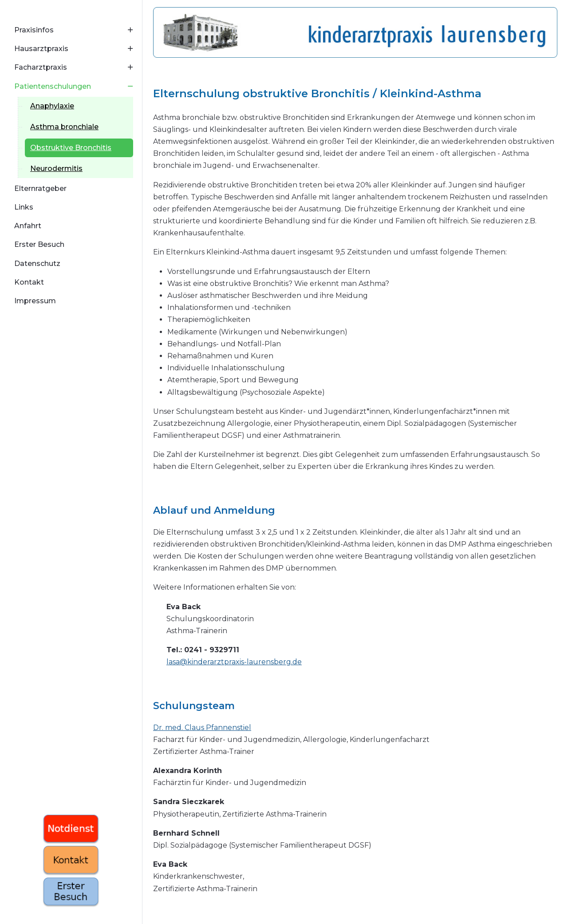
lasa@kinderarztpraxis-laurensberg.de (234, 662)
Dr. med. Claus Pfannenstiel (202, 728)
